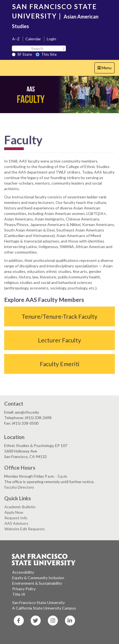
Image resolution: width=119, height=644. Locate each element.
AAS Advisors (16, 523)
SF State (22, 54)
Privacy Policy (24, 589)
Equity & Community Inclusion (38, 578)
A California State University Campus (44, 608)
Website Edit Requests (25, 529)
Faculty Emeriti (60, 364)
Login (51, 39)
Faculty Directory (19, 487)
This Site (46, 54)
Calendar (33, 39)
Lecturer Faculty (59, 340)
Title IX (19, 594)
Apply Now (14, 512)
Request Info (16, 518)
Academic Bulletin (20, 507)
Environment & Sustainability (37, 583)
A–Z (16, 39)
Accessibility (23, 572)
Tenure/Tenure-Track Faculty (59, 316)
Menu (106, 69)
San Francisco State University (38, 602)
